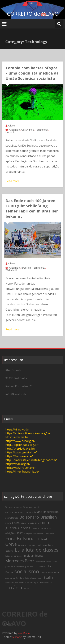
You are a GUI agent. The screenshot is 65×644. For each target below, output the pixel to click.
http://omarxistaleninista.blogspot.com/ (31, 460)
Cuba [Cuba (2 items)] (43, 529)
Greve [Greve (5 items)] (11, 544)
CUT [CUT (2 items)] (49, 529)
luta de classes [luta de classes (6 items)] (42, 550)
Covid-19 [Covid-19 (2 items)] (36, 529)
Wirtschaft (11, 270)
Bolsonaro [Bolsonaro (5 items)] (29, 517)
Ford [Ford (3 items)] (44, 539)
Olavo (12, 126)
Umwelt (10, 132)
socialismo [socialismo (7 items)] (27, 571)
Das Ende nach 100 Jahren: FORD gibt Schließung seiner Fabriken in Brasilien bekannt (32, 208)
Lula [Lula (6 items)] (20, 550)
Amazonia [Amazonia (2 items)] (31, 512)
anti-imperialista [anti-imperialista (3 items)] (48, 512)
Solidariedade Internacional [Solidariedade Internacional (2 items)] (29, 578)
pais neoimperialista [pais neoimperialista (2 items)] (15, 567)
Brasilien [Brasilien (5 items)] (49, 517)
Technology (42, 130)
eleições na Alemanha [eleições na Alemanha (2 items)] (34, 534)
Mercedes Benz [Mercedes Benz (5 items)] (20, 561)
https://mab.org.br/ (18, 464)
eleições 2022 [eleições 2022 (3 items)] (14, 533)
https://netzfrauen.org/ (21, 468)
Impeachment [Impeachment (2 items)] (34, 545)
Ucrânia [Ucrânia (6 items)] (14, 587)
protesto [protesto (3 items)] (40, 566)
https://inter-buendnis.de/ (22, 471)
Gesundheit (28, 130)
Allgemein (14, 130)
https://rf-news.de (17, 429)
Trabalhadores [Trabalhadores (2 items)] (46, 583)
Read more (13, 181)
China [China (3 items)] (16, 523)
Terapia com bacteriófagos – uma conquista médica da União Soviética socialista (32, 73)
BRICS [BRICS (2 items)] (8, 523)
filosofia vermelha (17, 437)
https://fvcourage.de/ (19, 456)
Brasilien (26, 268)
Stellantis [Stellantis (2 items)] (9, 583)
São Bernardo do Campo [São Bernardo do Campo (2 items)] (26, 583)
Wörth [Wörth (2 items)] (26, 589)
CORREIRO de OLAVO (33, 14)
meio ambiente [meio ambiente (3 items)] (34, 556)
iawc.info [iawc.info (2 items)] (22, 545)
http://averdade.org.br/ (20, 449)
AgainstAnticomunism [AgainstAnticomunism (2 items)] (15, 512)
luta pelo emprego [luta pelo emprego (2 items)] (14, 556)
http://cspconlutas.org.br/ (22, 445)
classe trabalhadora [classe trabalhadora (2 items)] (30, 523)
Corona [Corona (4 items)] (24, 528)
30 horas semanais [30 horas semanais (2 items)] (14, 507)
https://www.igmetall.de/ (21, 452)
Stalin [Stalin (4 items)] (48, 577)
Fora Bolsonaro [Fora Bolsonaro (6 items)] (22, 538)
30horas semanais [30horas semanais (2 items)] (31, 507)
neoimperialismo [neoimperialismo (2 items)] (44, 562)
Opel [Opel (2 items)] (55, 562)
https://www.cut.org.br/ (20, 441)
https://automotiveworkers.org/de (28, 433)
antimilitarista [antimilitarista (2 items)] (12, 518)
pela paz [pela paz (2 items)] (29, 567)
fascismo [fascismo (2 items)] (50, 534)
